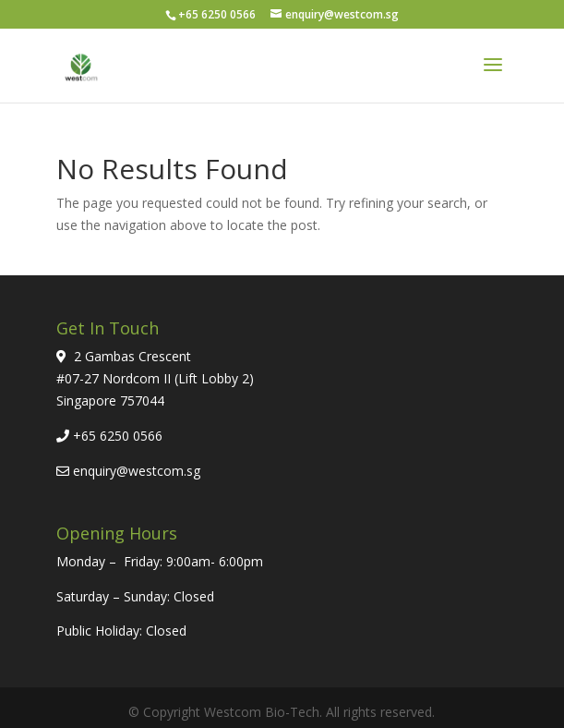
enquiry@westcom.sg (137, 471)
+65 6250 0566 (118, 436)
